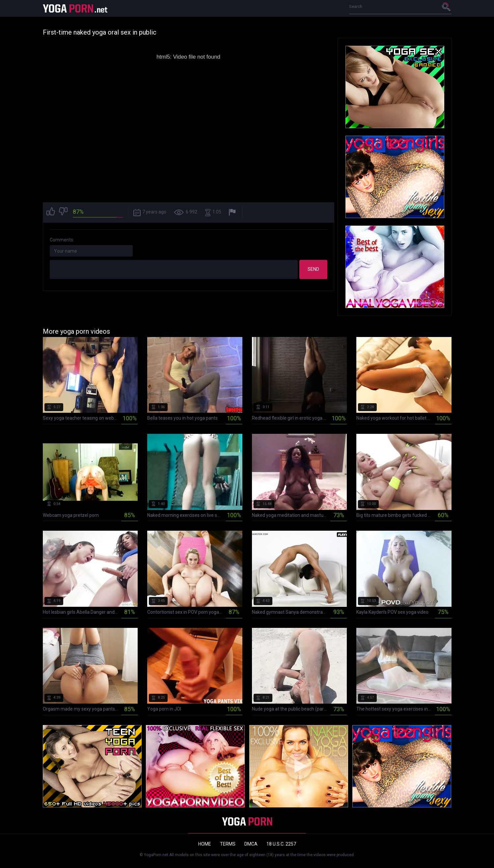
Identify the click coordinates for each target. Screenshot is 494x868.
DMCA (251, 844)
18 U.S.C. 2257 (281, 844)
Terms (228, 844)
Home (205, 844)
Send (313, 269)
